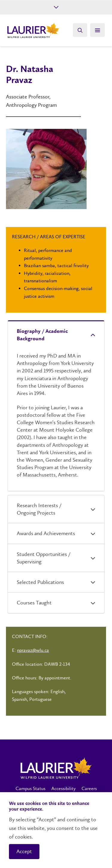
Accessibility (63, 788)
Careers (89, 788)
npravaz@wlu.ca (33, 650)
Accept (24, 851)
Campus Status (30, 788)
